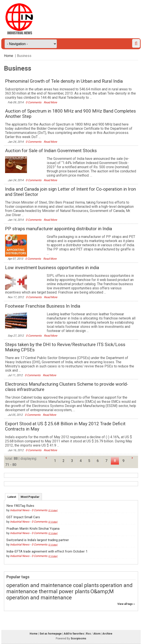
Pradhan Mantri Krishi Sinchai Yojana (33, 529)
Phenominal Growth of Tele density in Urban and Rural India (64, 81)
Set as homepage (51, 634)
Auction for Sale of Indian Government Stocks (51, 151)
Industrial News (20, 510)
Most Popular (30, 497)
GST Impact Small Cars (23, 517)
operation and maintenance (39, 598)
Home (9, 56)
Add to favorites (74, 634)
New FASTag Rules (20, 506)
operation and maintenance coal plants (53, 585)
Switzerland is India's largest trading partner (38, 540)
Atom (97, 634)
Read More (50, 102)
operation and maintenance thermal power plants (69, 588)
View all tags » (126, 604)
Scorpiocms (78, 639)
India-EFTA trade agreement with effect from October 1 (47, 551)
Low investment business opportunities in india (52, 268)
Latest (12, 497)
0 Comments (34, 102)
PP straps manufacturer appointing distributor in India (59, 229)
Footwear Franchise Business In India (43, 306)
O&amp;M (102, 591)
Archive (107, 634)
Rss (88, 634)
